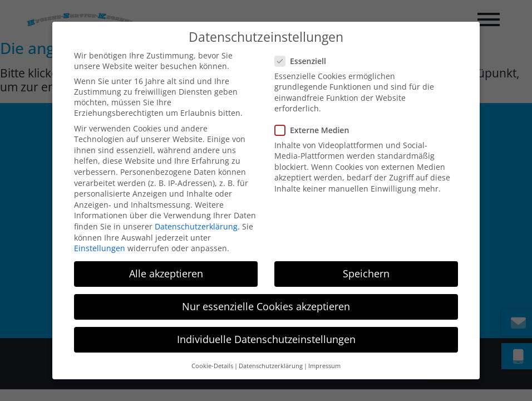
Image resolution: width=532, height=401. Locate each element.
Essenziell (305, 49)
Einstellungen (100, 236)
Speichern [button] (366, 261)
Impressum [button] (324, 354)
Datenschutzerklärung (196, 214)
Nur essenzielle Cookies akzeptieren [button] (266, 294)
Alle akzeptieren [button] (166, 261)
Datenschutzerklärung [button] (271, 354)
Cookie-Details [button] (212, 354)
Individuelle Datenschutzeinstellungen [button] (266, 327)
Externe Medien (316, 118)
